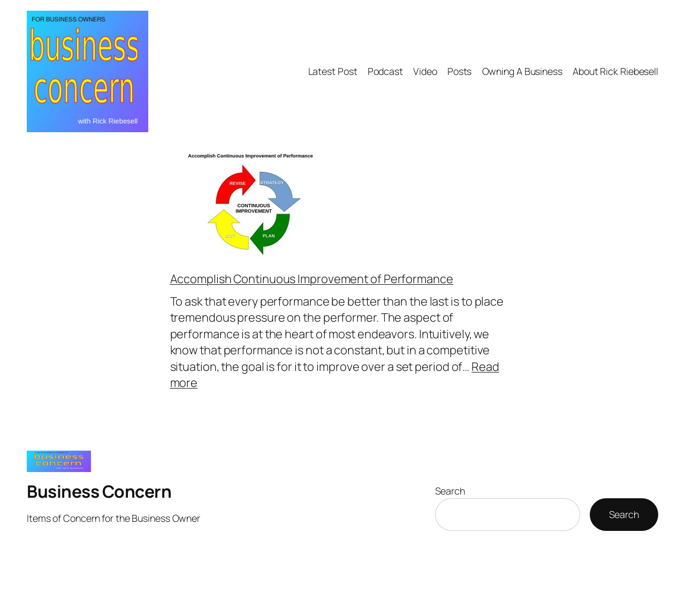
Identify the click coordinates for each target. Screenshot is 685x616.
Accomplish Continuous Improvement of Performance (312, 279)
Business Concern (99, 491)
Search (450, 491)
